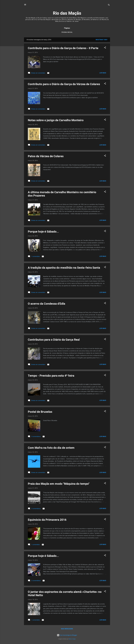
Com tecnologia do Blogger (67, 635)
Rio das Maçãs (67, 13)
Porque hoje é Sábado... (43, 232)
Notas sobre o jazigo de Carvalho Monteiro (56, 120)
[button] (105, 48)
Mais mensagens (67, 629)
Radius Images (72, 639)
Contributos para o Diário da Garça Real (54, 340)
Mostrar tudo (102, 40)
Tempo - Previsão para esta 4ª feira (51, 376)
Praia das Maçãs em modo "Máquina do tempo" (59, 484)
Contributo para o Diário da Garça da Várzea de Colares (64, 84)
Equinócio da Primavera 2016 (47, 520)
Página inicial (67, 32)
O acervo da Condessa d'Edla (47, 304)
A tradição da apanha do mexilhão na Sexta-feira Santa (64, 268)
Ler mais (103, 73)
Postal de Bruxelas (40, 412)
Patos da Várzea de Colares (46, 156)
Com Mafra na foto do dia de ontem (51, 448)
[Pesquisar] (109, 5)
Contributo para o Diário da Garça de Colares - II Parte (63, 48)
